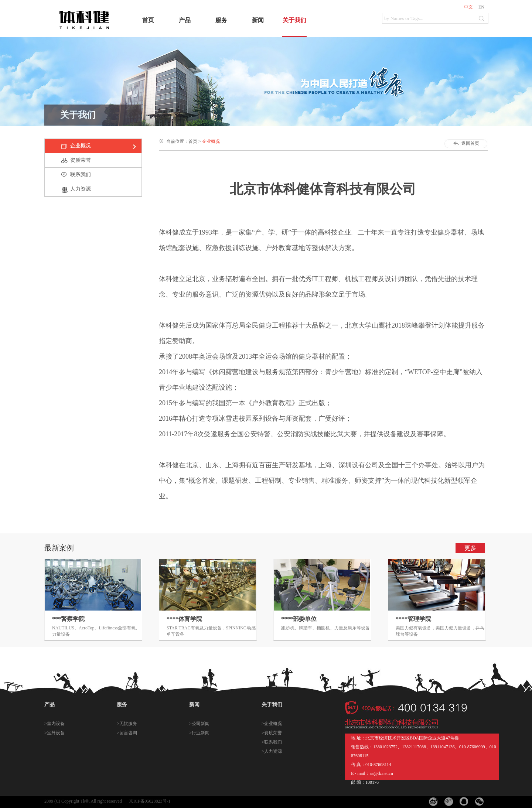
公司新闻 (201, 724)
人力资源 (81, 189)
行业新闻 (201, 733)
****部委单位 (299, 619)
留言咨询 (128, 733)
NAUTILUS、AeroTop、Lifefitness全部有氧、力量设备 (96, 631)
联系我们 (81, 175)
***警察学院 (68, 619)
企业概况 (81, 146)
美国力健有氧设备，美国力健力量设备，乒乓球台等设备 (440, 631)
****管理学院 (413, 619)
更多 (470, 548)
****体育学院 (184, 619)
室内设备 (56, 724)
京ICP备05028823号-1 (150, 801)
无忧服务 (128, 724)
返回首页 (470, 143)
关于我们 (294, 20)
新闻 (258, 20)
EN (481, 7)
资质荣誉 (81, 160)
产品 (185, 20)
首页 (148, 20)
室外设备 (56, 733)
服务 (221, 20)
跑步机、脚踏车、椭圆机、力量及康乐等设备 (325, 628)
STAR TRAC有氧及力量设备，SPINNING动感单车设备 (211, 631)
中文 (468, 7)
